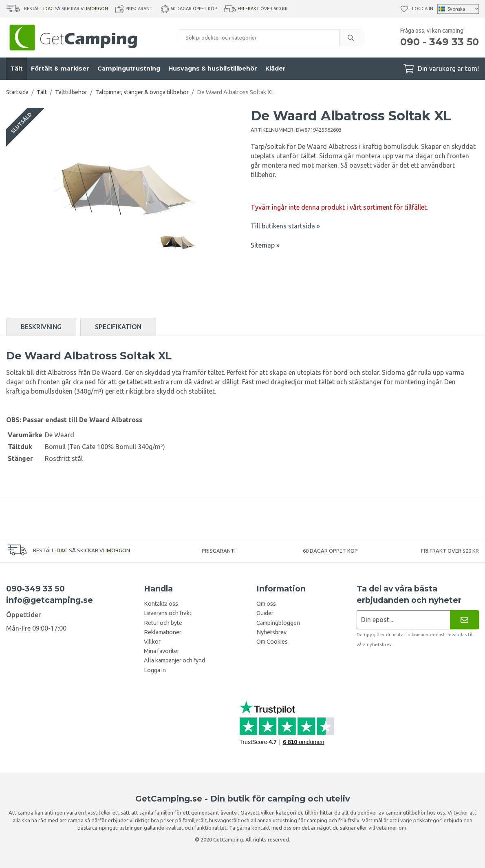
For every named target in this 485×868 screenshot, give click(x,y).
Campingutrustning (129, 69)
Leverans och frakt (168, 613)
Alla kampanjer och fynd (174, 660)
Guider (265, 613)
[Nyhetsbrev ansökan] (403, 620)
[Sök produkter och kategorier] (259, 38)
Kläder (276, 69)
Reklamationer (163, 632)
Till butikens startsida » (285, 226)
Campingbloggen (278, 623)
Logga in (423, 9)
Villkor (152, 642)
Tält (17, 69)
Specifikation (118, 327)
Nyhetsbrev (271, 632)
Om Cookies (272, 642)
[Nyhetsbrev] (464, 620)
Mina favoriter (162, 651)
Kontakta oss (161, 604)
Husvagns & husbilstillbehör (213, 69)
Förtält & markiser (60, 69)
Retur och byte (163, 623)
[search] (351, 38)
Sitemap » (265, 245)
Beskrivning (41, 327)
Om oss (266, 604)
